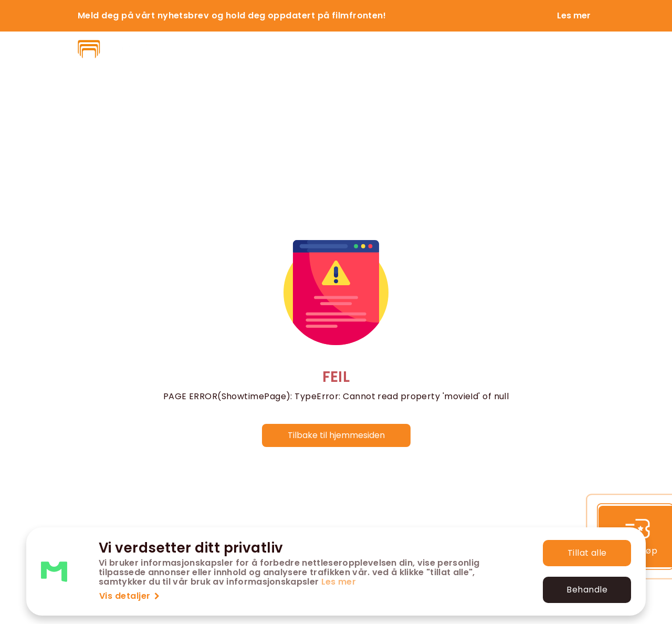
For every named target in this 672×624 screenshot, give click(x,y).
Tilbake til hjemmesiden (336, 435)
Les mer (339, 582)
